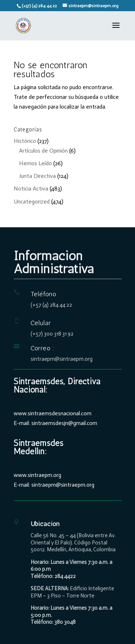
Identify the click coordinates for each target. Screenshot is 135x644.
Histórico (25, 141)
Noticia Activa (31, 189)
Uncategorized (32, 201)
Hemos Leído (35, 163)
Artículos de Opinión (43, 151)
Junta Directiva (37, 176)
